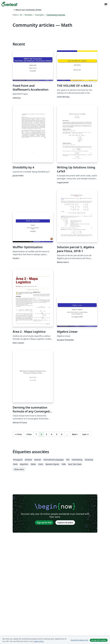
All (21, 15)
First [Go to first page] (18, 434)
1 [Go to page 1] (36, 434)
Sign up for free (44, 523)
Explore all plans (65, 523)
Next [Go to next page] (75, 434)
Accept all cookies (99, 640)
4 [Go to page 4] (52, 434)
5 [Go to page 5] (57, 434)
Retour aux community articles (27, 10)
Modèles (29, 15)
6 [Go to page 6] (62, 434)
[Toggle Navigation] (106, 4)
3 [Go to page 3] (46, 434)
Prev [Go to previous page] (29, 434)
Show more (19, 469)
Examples (40, 15)
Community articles (56, 15)
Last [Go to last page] (85, 434)
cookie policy (38, 641)
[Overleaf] (9, 4)
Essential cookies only (79, 640)
